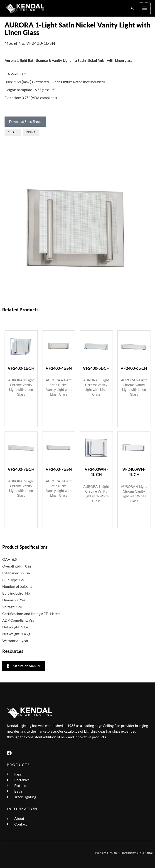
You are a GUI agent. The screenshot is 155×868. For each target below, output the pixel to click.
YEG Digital (145, 853)
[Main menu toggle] (145, 8)
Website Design (106, 853)
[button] (133, 8)
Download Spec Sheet (25, 122)
